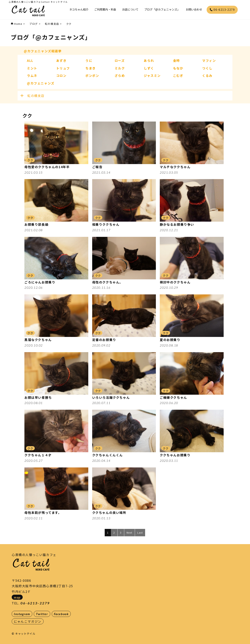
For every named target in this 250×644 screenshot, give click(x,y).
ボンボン (92, 76)
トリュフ (63, 68)
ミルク (120, 68)
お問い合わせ (194, 9)
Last (140, 533)
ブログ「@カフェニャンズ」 (162, 9)
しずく (149, 68)
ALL (30, 60)
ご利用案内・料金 (105, 9)
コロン (61, 76)
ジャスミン (152, 76)
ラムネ (32, 76)
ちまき (91, 68)
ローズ (120, 60)
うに (89, 60)
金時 (176, 60)
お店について (130, 9)
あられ (149, 60)
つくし (207, 68)
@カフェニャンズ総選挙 (43, 51)
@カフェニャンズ (41, 83)
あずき (61, 60)
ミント (32, 68)
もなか (178, 68)
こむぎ (178, 76)
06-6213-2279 (222, 10)
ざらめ (120, 76)
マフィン (209, 60)
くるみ (207, 76)
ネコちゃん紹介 (79, 9)
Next (129, 533)
